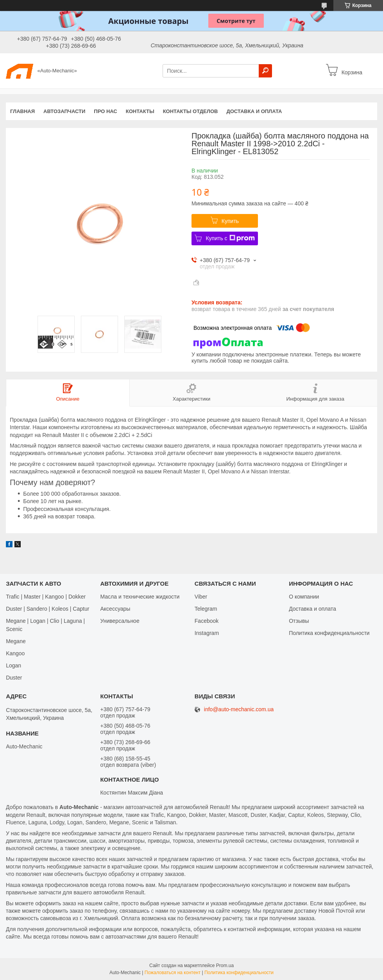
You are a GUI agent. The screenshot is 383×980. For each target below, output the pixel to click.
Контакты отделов (191, 111)
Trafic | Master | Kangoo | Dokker (46, 597)
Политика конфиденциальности (329, 633)
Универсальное (120, 621)
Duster (14, 678)
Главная (22, 111)
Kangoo (15, 653)
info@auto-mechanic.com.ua (239, 709)
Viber (201, 597)
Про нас (105, 111)
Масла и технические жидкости (140, 597)
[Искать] (265, 71)
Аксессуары (115, 609)
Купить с (230, 238)
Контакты (140, 111)
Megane (16, 641)
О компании (304, 597)
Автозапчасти (64, 111)
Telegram (206, 609)
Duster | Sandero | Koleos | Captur (47, 609)
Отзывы (299, 621)
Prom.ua (225, 966)
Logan (13, 665)
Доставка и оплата (254, 111)
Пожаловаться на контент (173, 973)
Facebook (207, 621)
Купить (230, 221)
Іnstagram (207, 633)
